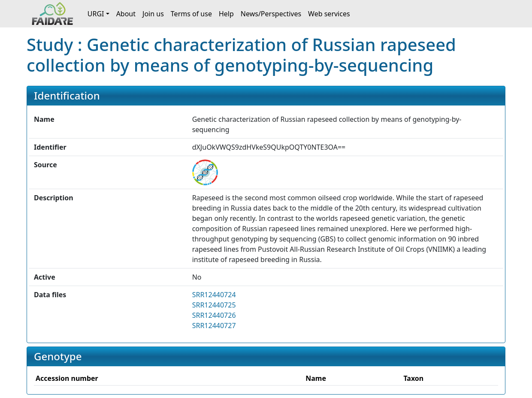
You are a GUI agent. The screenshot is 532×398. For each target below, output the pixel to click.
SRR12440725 (214, 305)
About (126, 14)
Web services (329, 14)
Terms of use (191, 14)
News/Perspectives (271, 14)
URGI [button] (96, 14)
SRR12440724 (214, 295)
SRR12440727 (214, 326)
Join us (153, 14)
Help (226, 14)
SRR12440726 (214, 315)
